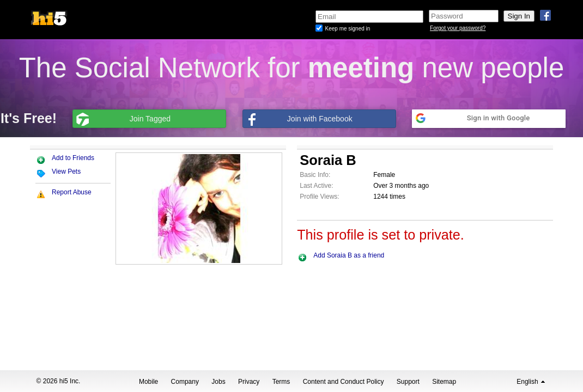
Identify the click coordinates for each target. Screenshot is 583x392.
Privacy (249, 382)
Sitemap (444, 382)
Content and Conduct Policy (344, 382)
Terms (281, 382)
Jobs (218, 382)
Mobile (148, 382)
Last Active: (316, 186)
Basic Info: (315, 175)
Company (185, 382)
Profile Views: (319, 197)
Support (408, 382)
